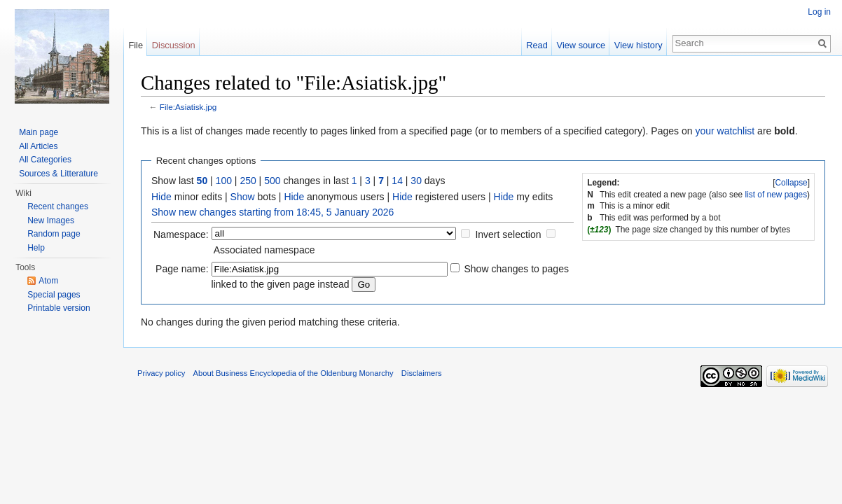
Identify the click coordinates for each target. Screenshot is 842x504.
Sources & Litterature (58, 174)
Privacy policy (161, 373)
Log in (819, 12)
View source (581, 45)
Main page (39, 132)
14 (397, 181)
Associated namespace (264, 250)
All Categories (45, 160)
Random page (54, 234)
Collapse (791, 183)
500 (272, 181)
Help (36, 248)
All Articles (38, 146)
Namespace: (181, 234)
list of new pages (777, 195)
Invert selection (508, 234)
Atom (48, 281)
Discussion (174, 45)
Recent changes (58, 206)
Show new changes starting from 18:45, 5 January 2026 (272, 212)
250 (248, 181)
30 (416, 181)
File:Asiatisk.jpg (188, 107)
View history (639, 45)
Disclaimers (422, 373)
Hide (161, 197)
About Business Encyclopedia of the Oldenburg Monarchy (294, 373)
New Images (51, 220)
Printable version (58, 308)
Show (243, 197)
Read (537, 45)
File (136, 45)
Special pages (54, 295)
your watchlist (725, 131)
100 (224, 181)
